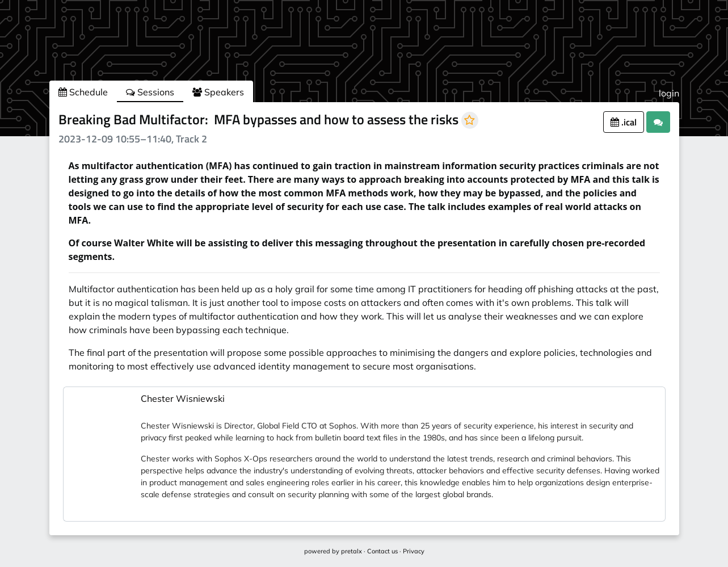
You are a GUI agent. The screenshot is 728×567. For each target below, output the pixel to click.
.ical (624, 122)
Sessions (150, 92)
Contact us (382, 551)
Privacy (414, 551)
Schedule (83, 92)
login (669, 93)
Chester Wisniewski (183, 398)
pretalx (352, 551)
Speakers (218, 92)
